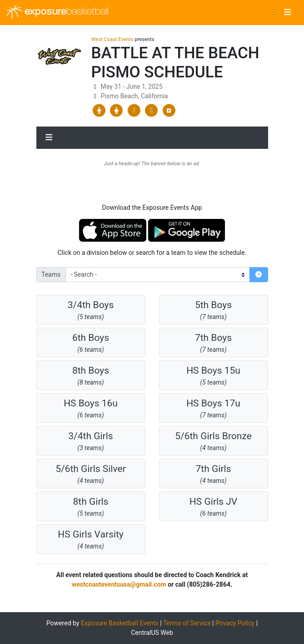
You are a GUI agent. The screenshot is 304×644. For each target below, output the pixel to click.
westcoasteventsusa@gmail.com (119, 584)
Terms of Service (187, 623)
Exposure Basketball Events (120, 623)
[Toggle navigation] (287, 13)
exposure (57, 12)
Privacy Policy (235, 623)
